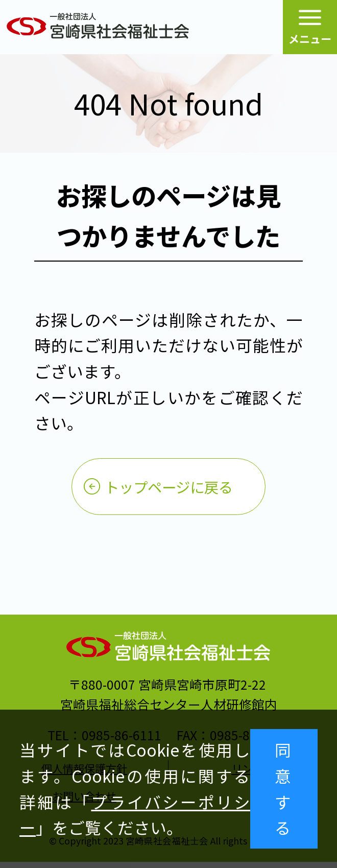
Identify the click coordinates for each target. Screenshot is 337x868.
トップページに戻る (169, 489)
